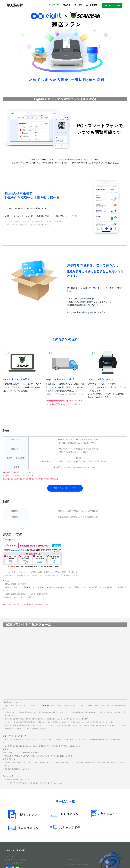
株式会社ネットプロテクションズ (35, 587)
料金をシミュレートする (65, 488)
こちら (68, 394)
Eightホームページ (72, 159)
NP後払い (46, 706)
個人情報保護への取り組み (78, 864)
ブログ (70, 854)
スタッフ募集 (73, 859)
